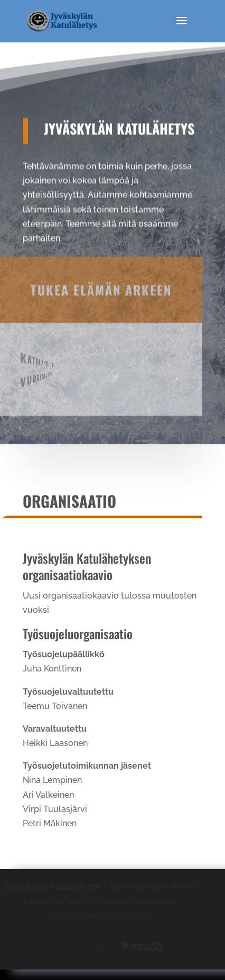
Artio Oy (147, 945)
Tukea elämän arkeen (101, 278)
